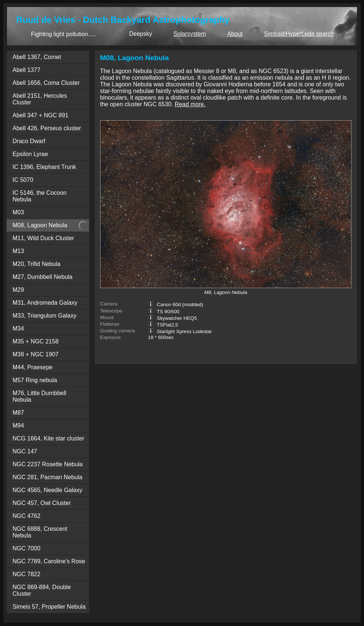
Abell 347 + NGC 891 (41, 115)
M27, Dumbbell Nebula (43, 277)
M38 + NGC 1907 (36, 354)
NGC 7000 (27, 548)
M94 (18, 426)
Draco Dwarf (29, 141)
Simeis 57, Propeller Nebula (49, 607)
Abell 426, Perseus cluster (47, 128)
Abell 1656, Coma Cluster (46, 83)
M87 (18, 413)
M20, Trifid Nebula (36, 264)
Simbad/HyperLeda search (299, 34)
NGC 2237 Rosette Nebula (48, 464)
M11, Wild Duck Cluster (43, 238)
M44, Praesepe (33, 367)
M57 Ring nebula (35, 380)
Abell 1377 (27, 70)
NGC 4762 (27, 516)
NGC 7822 (27, 574)
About (235, 34)
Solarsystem (190, 34)
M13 (18, 251)
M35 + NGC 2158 (36, 341)
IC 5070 (23, 180)
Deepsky (140, 34)
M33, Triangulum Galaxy (44, 316)
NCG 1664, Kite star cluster (48, 438)
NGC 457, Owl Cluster (42, 503)
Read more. (190, 104)
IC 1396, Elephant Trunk (44, 167)
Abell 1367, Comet (37, 57)
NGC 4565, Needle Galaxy (47, 490)
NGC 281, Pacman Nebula (47, 477)
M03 (18, 212)
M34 (18, 328)
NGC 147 (25, 451)
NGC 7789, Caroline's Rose (49, 561)
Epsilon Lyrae (30, 154)
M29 (18, 290)
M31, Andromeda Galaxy (45, 303)
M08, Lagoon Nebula (40, 225)
